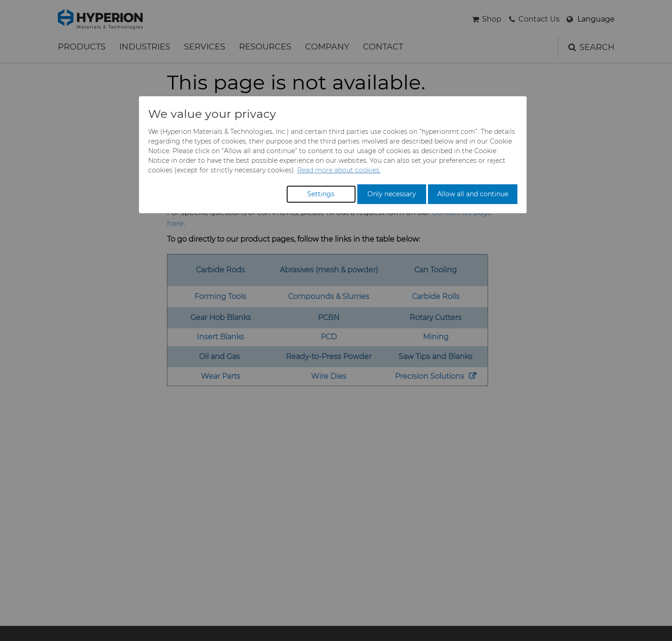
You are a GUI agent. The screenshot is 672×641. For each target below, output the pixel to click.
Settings (321, 194)
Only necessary (392, 194)
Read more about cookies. (339, 170)
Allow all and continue (473, 194)
